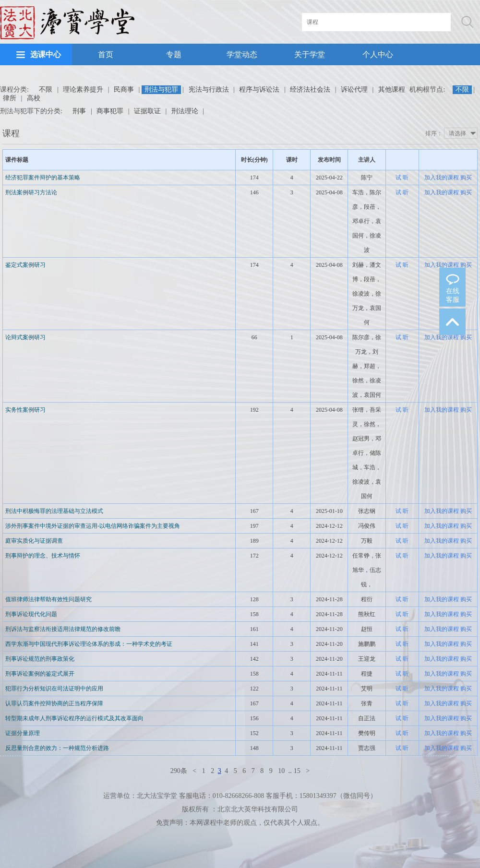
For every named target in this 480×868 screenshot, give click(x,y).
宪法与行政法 (209, 89)
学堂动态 (242, 54)
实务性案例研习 (25, 410)
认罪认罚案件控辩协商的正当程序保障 (54, 703)
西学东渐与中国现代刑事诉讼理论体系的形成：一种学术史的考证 (89, 644)
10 (281, 771)
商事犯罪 (110, 111)
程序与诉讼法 (259, 89)
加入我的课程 (442, 178)
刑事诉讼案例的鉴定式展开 (40, 674)
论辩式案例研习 (25, 337)
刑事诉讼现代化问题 (31, 614)
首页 (106, 54)
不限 (46, 89)
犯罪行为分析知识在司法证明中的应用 (54, 689)
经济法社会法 (310, 89)
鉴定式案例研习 (25, 265)
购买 (466, 178)
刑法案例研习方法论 (31, 192)
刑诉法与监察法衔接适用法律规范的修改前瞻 (63, 629)
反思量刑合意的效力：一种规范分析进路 (57, 748)
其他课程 (392, 89)
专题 (174, 54)
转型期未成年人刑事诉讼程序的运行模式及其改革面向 (74, 718)
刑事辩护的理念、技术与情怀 (43, 556)
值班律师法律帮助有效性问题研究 (48, 599)
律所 (10, 98)
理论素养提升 (83, 89)
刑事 (79, 111)
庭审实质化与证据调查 (34, 541)
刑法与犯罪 (161, 89)
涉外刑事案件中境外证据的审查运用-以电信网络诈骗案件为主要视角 (93, 526)
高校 (34, 98)
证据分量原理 (23, 733)
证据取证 (147, 111)
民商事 (124, 89)
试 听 (402, 178)
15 (297, 771)
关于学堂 (310, 54)
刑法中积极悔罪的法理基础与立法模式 (54, 511)
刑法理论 (185, 111)
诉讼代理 (354, 89)
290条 (179, 771)
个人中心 (378, 54)
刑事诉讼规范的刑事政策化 (40, 659)
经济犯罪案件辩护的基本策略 (43, 178)
